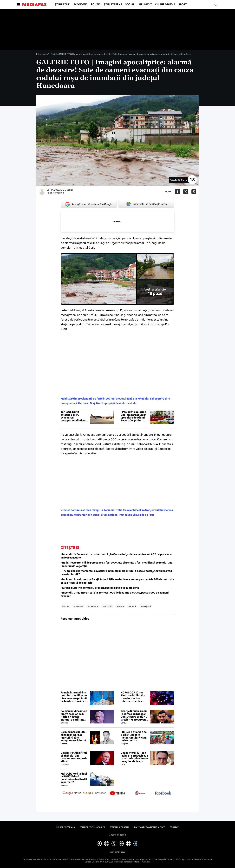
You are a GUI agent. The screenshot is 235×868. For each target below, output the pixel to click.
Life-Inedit (145, 5)
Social (130, 5)
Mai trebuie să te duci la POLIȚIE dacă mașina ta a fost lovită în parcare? (74, 778)
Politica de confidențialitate (150, 827)
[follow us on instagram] (140, 793)
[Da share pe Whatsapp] (194, 192)
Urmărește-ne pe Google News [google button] (146, 204)
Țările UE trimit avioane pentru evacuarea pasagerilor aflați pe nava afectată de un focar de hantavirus (73, 416)
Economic (81, 5)
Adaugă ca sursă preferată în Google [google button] (89, 204)
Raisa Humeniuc (55, 193)
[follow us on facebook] (163, 793)
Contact (174, 827)
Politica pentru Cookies (92, 827)
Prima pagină (43, 54)
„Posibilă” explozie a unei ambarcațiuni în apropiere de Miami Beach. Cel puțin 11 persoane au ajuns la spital (134, 416)
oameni (132, 606)
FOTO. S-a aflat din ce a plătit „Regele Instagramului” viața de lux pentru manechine (134, 736)
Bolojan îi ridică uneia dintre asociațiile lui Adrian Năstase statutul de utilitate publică (74, 715)
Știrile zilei (63, 5)
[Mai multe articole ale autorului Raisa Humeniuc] (42, 192)
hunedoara (93, 606)
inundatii (107, 606)
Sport (183, 5)
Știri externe (113, 5)
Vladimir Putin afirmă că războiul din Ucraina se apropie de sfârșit (74, 757)
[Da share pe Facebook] (178, 192)
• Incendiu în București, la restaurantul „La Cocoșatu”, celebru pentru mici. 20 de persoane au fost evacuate (116, 556)
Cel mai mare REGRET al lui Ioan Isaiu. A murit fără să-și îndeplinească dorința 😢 (74, 736)
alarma (66, 606)
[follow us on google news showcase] (95, 793)
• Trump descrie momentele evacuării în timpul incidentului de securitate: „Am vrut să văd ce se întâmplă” (116, 573)
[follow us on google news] (72, 793)
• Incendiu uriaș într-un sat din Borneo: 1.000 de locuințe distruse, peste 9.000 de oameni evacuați (115, 594)
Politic (96, 5)
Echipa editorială (66, 827)
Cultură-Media (165, 5)
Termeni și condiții (120, 827)
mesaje (120, 606)
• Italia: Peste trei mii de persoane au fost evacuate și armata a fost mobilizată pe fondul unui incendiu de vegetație (117, 564)
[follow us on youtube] (117, 793)
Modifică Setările (117, 835)
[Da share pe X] (186, 192)
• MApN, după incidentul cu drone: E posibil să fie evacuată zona (100, 588)
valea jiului (146, 606)
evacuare (78, 606)
